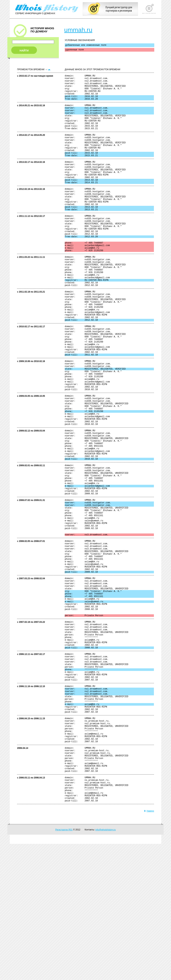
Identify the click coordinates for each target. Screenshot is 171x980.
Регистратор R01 (64, 966)
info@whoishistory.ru (106, 966)
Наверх (149, 947)
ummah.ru (78, 30)
